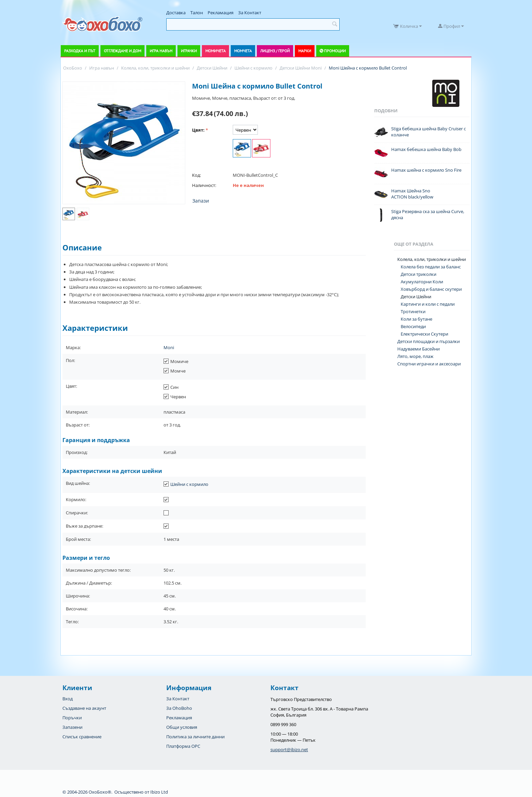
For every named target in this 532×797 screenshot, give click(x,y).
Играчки (189, 51)
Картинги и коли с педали (428, 304)
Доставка (176, 13)
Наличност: (204, 185)
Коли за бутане (416, 319)
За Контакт (250, 13)
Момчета (243, 51)
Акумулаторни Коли (422, 282)
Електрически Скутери (424, 334)
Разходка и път (80, 51)
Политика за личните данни (195, 737)
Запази (201, 201)
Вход (68, 699)
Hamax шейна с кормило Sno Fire (426, 170)
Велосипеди (413, 326)
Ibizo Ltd (159, 792)
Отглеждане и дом (122, 51)
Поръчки (72, 718)
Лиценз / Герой (275, 51)
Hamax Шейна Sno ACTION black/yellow (412, 194)
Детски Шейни (416, 297)
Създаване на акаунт (84, 708)
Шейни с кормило (189, 484)
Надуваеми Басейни (419, 349)
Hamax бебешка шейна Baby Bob (426, 149)
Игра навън (161, 51)
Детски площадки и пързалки (429, 341)
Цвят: (198, 130)
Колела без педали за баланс (431, 267)
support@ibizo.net (289, 749)
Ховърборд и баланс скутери (431, 289)
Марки (305, 51)
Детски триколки (419, 274)
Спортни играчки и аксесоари (429, 364)
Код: (196, 175)
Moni (169, 347)
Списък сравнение (82, 737)
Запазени (72, 727)
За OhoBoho (179, 708)
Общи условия (182, 727)
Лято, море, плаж (415, 356)
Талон (197, 13)
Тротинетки (413, 311)
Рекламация (221, 13)
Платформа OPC (183, 746)
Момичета (215, 51)
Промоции (335, 51)
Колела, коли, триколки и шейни (432, 259)
